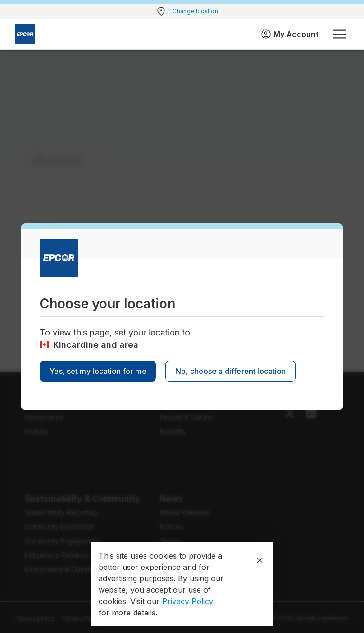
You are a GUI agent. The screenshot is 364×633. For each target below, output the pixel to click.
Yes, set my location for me (98, 371)
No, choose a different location (231, 371)
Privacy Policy (188, 601)
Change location (195, 11)
